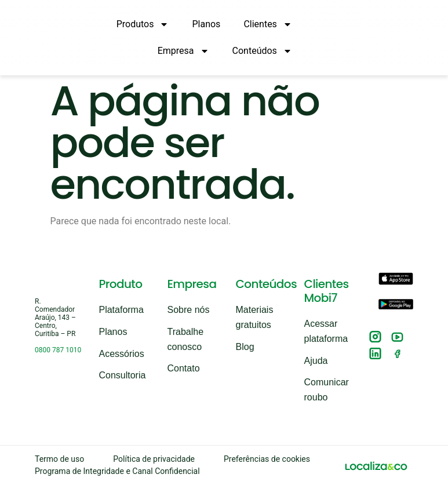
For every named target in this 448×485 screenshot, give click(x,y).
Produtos (143, 24)
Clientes (268, 24)
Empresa (183, 51)
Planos (206, 24)
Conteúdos (262, 51)
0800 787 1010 (58, 350)
